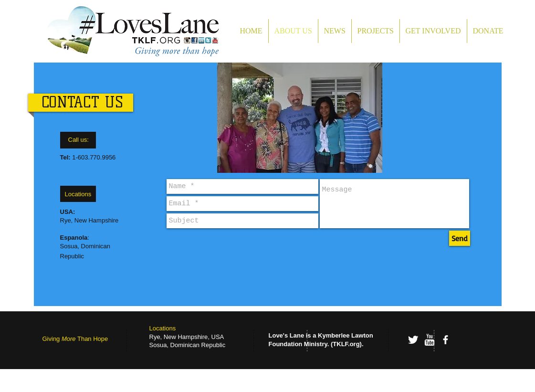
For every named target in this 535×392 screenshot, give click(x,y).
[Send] (460, 238)
